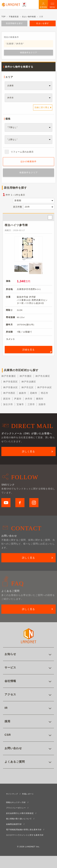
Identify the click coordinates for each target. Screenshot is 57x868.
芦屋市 (18, 399)
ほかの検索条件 (28, 161)
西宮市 (7, 399)
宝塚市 (20, 404)
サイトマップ (12, 794)
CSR (8, 735)
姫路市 (23, 393)
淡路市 (42, 404)
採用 (7, 721)
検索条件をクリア (29, 53)
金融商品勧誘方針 (14, 824)
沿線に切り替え (42, 107)
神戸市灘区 (26, 376)
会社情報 (10, 681)
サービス (10, 668)
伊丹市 (29, 399)
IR (6, 708)
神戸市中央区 (45, 387)
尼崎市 (34, 393)
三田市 (31, 404)
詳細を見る (29, 350)
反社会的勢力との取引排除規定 (20, 813)
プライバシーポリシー (16, 808)
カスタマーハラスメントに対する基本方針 (25, 835)
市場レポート (28, 794)
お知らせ (10, 654)
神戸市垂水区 (10, 387)
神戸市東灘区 (9, 376)
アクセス (10, 694)
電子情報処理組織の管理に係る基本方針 (24, 830)
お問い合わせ (13, 748)
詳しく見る (28, 451)
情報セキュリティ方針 (16, 802)
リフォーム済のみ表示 (22, 152)
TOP (3, 17)
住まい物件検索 (29, 17)
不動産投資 (14, 17)
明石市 (45, 393)
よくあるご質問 (15, 762)
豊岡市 (40, 399)
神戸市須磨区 (29, 382)
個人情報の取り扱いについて (19, 819)
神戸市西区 (9, 393)
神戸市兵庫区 (43, 376)
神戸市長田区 (10, 382)
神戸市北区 (28, 387)
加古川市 (8, 404)
